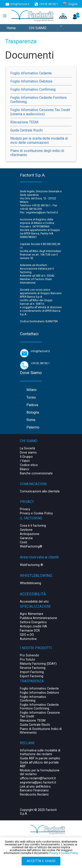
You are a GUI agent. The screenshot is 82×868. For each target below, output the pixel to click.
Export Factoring (32, 676)
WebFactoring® (31, 547)
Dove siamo (28, 453)
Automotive (28, 639)
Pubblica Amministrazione (38, 618)
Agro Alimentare (32, 614)
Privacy (25, 509)
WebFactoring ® (31, 565)
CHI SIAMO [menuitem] (38, 28)
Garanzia (26, 538)
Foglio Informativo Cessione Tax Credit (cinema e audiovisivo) (40, 112)
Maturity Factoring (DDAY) (38, 664)
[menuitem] (61, 28)
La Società (27, 448)
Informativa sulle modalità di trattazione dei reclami (40, 752)
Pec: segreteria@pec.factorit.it (39, 212)
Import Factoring (32, 672)
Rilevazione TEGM (24, 122)
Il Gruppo (26, 457)
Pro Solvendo (30, 655)
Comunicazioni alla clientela (40, 491)
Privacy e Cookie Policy (36, 513)
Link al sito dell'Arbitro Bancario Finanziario (35, 789)
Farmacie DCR (30, 631)
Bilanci (24, 469)
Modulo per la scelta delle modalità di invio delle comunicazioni (39, 140)
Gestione (26, 530)
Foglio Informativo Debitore (31, 81)
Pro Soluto (28, 660)
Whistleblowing (31, 583)
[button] (63, 16)
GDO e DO (27, 635)
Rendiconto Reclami (34, 795)
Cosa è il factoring (33, 526)
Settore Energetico (33, 622)
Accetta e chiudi (41, 861)
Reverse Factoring (33, 668)
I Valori (25, 461)
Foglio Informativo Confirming (33, 89)
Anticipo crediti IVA (33, 626)
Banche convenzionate (36, 473)
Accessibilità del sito (34, 602)
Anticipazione (30, 534)
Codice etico (29, 465)
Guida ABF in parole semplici (40, 758)
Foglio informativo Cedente (31, 73)
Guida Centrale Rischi (26, 130)
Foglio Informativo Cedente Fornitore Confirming (39, 707)
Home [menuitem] (11, 28)
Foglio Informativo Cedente (39, 689)
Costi (24, 542)
